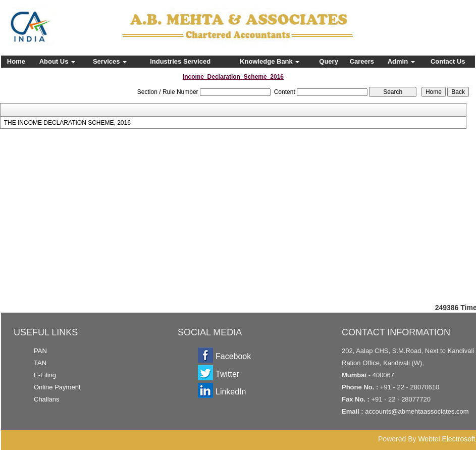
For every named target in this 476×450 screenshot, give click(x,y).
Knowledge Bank (270, 61)
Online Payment (57, 387)
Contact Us (448, 61)
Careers (362, 61)
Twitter (227, 374)
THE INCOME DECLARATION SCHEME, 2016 (67, 123)
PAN (40, 351)
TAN (40, 363)
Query (329, 61)
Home (16, 61)
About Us (57, 61)
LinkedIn (231, 392)
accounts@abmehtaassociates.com (417, 411)
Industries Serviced (180, 61)
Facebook (233, 356)
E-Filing (45, 375)
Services (110, 61)
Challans (47, 399)
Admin (401, 61)
